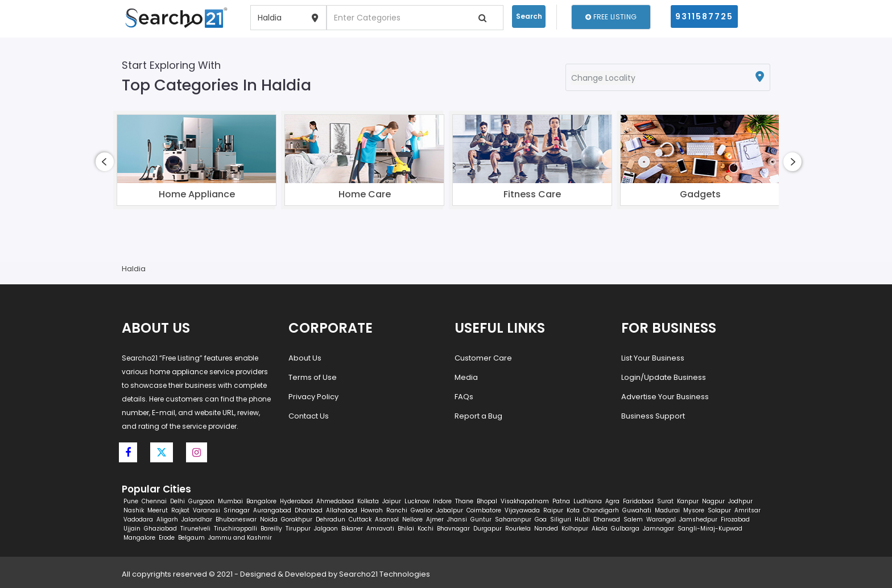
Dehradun (331, 519)
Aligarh (167, 519)
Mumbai (230, 501)
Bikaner (352, 529)
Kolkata (368, 501)
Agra (612, 501)
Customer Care (483, 358)
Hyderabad (296, 501)
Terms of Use (313, 377)
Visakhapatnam (525, 501)
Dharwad (607, 519)
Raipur (553, 510)
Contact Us (309, 416)
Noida (269, 519)
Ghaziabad (160, 529)
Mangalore (139, 538)
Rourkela (518, 529)
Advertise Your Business (665, 397)
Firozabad (735, 519)
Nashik (134, 510)
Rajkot (180, 510)
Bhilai (406, 529)
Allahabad (342, 510)
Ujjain (132, 529)
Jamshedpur (698, 519)
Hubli (582, 519)
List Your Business (653, 358)
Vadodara (138, 519)
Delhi (177, 501)
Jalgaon (326, 529)
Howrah (372, 510)
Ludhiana (588, 501)
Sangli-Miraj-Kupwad (710, 529)
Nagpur (713, 501)
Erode (167, 538)
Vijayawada (522, 510)
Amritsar (748, 510)
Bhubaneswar (236, 519)
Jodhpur (740, 501)
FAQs (464, 397)
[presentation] (105, 162)
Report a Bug (478, 416)
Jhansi (457, 519)
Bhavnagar (453, 529)
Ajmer (435, 519)
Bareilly (271, 529)
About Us (305, 358)
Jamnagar (658, 529)
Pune (131, 501)
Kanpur (688, 501)
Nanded (546, 529)
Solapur (719, 510)
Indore (442, 501)
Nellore (412, 519)
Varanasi (207, 510)
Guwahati (637, 510)
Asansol (387, 519)
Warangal (661, 519)
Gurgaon (201, 501)
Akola (600, 529)
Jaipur (392, 501)
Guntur (481, 519)
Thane (464, 501)
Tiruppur (298, 529)
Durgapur (488, 529)
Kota (573, 510)
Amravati (380, 529)
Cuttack (360, 519)
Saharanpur (513, 519)
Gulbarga (625, 529)
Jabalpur (450, 510)
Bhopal (487, 501)
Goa (541, 519)
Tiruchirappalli (236, 529)
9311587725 (704, 16)
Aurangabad (272, 510)
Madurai (667, 510)
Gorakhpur (297, 519)
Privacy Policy (313, 397)
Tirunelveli (195, 529)
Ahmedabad (335, 501)
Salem (633, 519)
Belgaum (191, 538)
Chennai (154, 501)
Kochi (426, 529)
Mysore (694, 510)
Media (466, 377)
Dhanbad (309, 510)
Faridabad (638, 501)
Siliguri (561, 519)
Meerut (158, 510)
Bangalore (261, 501)
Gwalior (422, 510)
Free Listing (611, 17)
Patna (561, 501)
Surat (665, 501)
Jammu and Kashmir (240, 538)
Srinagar (237, 510)
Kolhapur (575, 529)
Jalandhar (197, 519)
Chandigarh (601, 510)
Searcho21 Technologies (385, 574)
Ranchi (397, 510)
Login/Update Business (664, 377)
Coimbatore (484, 510)
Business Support (653, 416)
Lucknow (417, 501)
